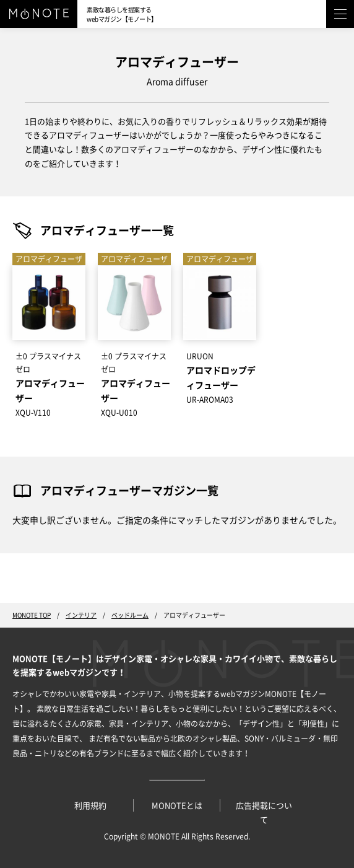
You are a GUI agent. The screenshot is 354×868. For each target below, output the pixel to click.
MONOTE (164, 836)
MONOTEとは (177, 806)
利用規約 (90, 806)
